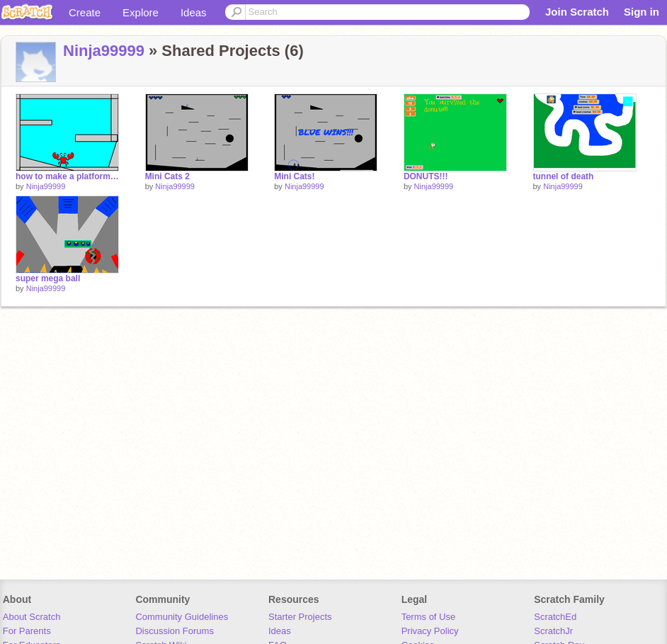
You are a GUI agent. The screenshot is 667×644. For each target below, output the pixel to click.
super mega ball (48, 278)
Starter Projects (300, 617)
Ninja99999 (104, 51)
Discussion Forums (175, 631)
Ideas (194, 12)
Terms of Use (429, 617)
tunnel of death (564, 176)
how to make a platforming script (67, 176)
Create (85, 12)
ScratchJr (553, 631)
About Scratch (32, 617)
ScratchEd (555, 617)
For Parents (27, 631)
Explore (141, 12)
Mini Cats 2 (167, 176)
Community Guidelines (182, 617)
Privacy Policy (430, 631)
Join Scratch (577, 12)
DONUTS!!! (426, 176)
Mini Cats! (294, 176)
